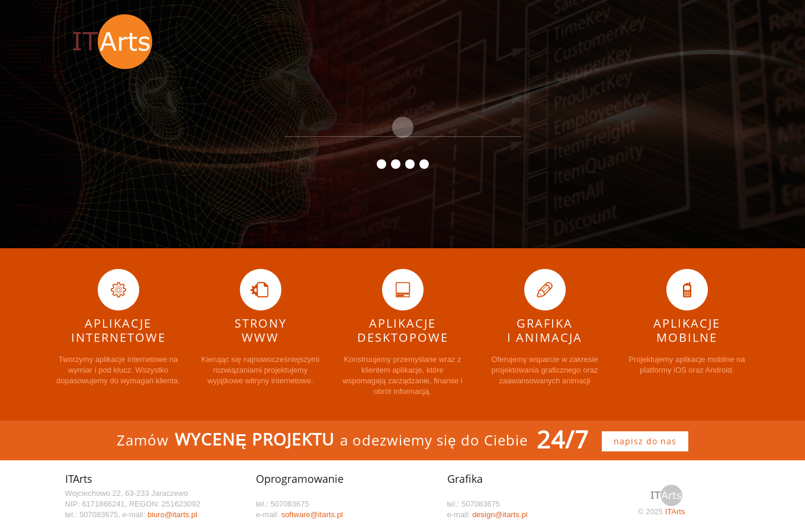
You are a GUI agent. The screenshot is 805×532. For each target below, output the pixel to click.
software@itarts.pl (312, 515)
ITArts (675, 512)
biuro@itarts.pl (172, 515)
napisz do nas (645, 441)
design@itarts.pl (500, 515)
